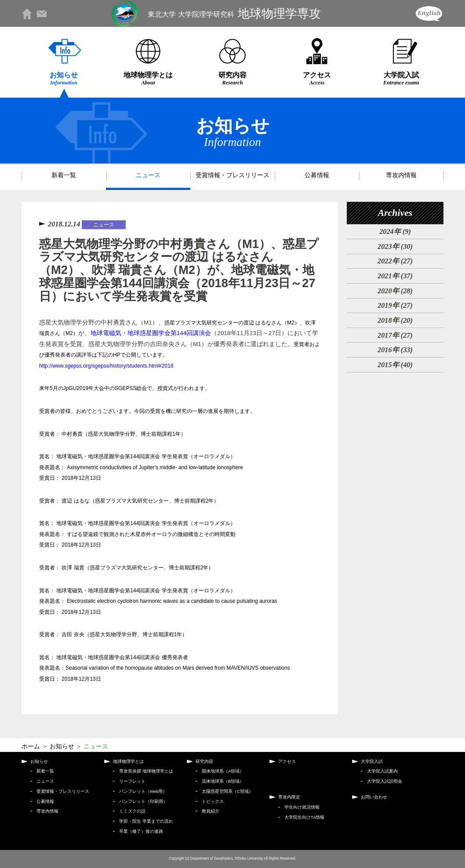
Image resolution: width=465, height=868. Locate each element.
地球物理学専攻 (234, 13)
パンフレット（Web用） (143, 791)
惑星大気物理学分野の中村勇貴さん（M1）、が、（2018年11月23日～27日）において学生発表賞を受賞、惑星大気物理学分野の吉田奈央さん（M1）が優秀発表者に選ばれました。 (180, 344)
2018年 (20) (395, 320)
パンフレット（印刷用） (143, 801)
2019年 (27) (395, 305)
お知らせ (64, 78)
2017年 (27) (395, 335)
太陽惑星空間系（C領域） (227, 791)
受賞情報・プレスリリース (232, 175)
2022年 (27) (395, 261)
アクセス (317, 78)
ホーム (31, 746)
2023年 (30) (395, 246)
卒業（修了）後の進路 (141, 831)
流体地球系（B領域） (223, 781)
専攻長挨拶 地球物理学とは (146, 771)
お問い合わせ (374, 797)
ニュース (148, 175)
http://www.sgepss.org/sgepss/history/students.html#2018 (106, 366)
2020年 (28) (395, 291)
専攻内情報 (401, 175)
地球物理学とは (148, 78)
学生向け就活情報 (302, 807)
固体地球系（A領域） (223, 771)
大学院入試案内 (382, 771)
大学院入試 (401, 78)
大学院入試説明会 (385, 781)
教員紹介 (211, 811)
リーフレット (132, 781)
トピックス (213, 801)
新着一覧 (64, 175)
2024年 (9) (395, 232)
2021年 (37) (395, 276)
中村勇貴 (72, 434)
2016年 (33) (395, 350)
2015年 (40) (395, 365)
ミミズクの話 (132, 811)
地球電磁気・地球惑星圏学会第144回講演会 (151, 333)
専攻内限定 (289, 797)
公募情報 (317, 175)
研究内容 (232, 78)
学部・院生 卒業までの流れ (146, 821)
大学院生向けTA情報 (304, 817)
